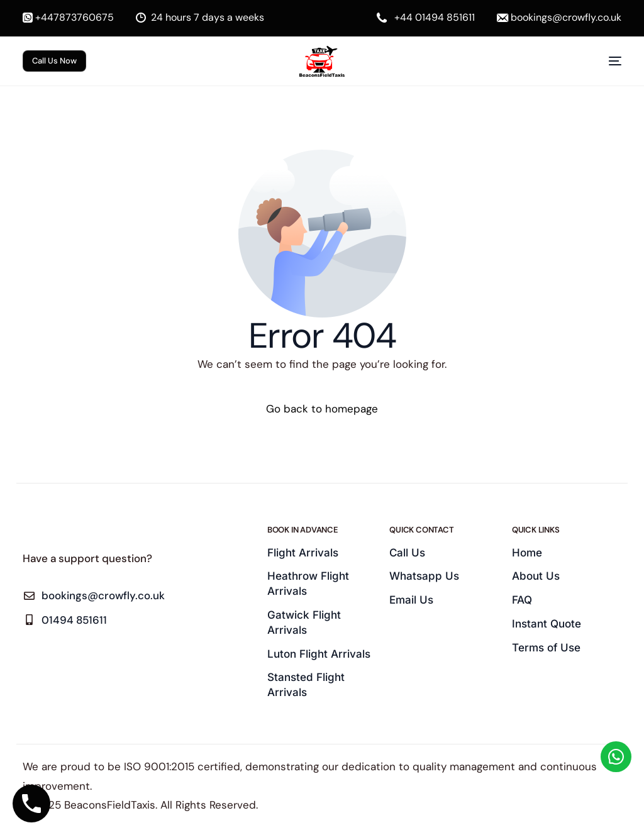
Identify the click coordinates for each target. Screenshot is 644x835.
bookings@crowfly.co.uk (566, 18)
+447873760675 (75, 18)
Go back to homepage (322, 409)
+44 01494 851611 (435, 18)
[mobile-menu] (606, 61)
